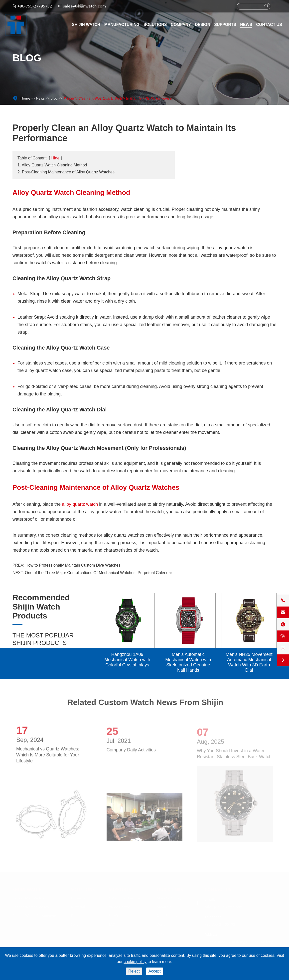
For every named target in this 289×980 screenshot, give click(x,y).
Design (203, 25)
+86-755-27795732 (35, 6)
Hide (55, 158)
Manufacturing (122, 25)
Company (181, 25)
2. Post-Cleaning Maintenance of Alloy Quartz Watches (66, 172)
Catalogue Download (126, 898)
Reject (134, 971)
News (246, 25)
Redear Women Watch (31, 907)
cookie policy (135, 962)
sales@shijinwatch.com (84, 6)
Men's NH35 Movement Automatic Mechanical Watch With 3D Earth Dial (249, 662)
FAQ (112, 924)
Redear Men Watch (28, 898)
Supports (225, 25)
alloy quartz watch (80, 504)
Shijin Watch (86, 25)
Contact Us (269, 25)
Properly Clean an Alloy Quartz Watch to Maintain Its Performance (117, 99)
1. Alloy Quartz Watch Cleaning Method (52, 165)
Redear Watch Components (35, 916)
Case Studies (167, 916)
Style (75, 924)
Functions (78, 916)
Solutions (155, 25)
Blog (54, 99)
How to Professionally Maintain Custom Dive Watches (73, 565)
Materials (79, 907)
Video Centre (119, 907)
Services (115, 916)
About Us (164, 907)
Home (25, 99)
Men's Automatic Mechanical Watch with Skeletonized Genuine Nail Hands (188, 662)
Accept (155, 971)
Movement (80, 898)
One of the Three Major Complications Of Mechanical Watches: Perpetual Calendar (99, 573)
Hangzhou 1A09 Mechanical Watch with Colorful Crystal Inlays (127, 660)
